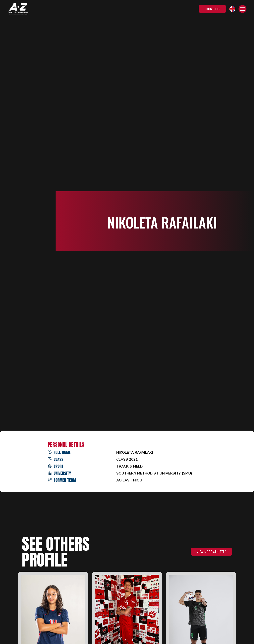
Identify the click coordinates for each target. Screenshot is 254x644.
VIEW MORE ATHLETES (211, 552)
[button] (232, 9)
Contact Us (212, 9)
